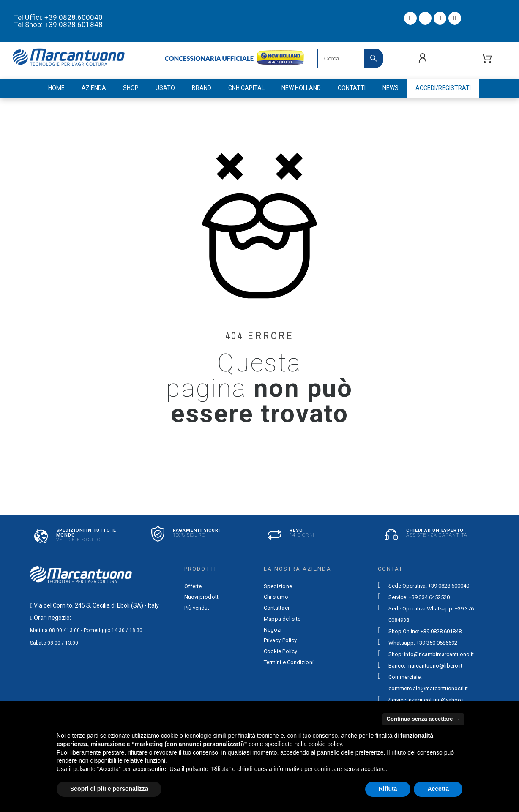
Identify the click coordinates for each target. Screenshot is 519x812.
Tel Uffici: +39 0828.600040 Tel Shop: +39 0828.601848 (58, 21)
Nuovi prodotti (202, 597)
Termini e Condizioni (289, 662)
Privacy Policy (280, 640)
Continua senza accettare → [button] (423, 719)
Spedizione (278, 586)
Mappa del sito (282, 619)
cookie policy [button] (325, 744)
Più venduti (198, 608)
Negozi (273, 630)
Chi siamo (276, 597)
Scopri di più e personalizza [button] (109, 789)
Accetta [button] (438, 789)
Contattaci (276, 608)
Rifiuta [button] (388, 789)
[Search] (341, 59)
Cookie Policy (280, 651)
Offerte (193, 586)
